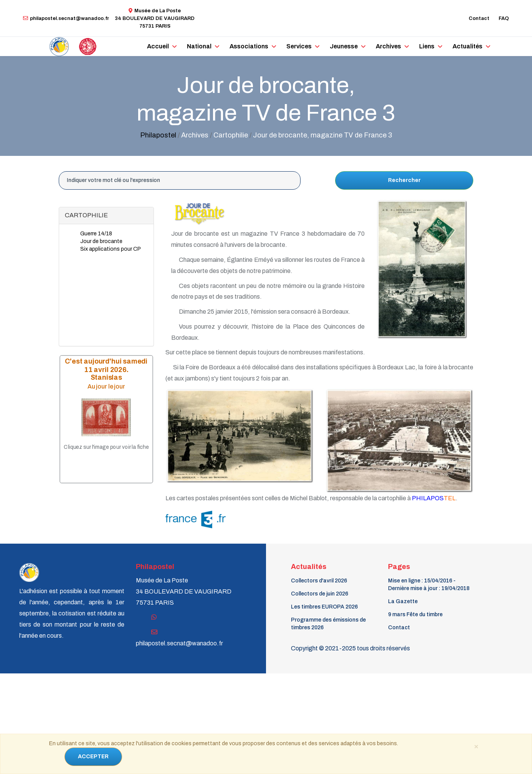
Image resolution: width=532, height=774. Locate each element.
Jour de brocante (101, 241)
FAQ (504, 18)
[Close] (476, 746)
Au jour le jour (106, 386)
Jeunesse (344, 46)
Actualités (468, 46)
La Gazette (403, 601)
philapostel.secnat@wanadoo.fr (66, 18)
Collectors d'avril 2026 (319, 581)
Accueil (158, 46)
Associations (249, 46)
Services (299, 46)
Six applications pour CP (111, 249)
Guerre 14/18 (96, 234)
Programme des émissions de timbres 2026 (328, 624)
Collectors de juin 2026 (320, 594)
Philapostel (158, 135)
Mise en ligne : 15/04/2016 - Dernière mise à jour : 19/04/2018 (429, 585)
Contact (479, 18)
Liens (427, 46)
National (199, 46)
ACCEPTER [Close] (93, 757)
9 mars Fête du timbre (415, 614)
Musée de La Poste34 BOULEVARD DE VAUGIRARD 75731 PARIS (155, 18)
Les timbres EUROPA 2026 (324, 607)
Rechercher (404, 180)
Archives (388, 46)
